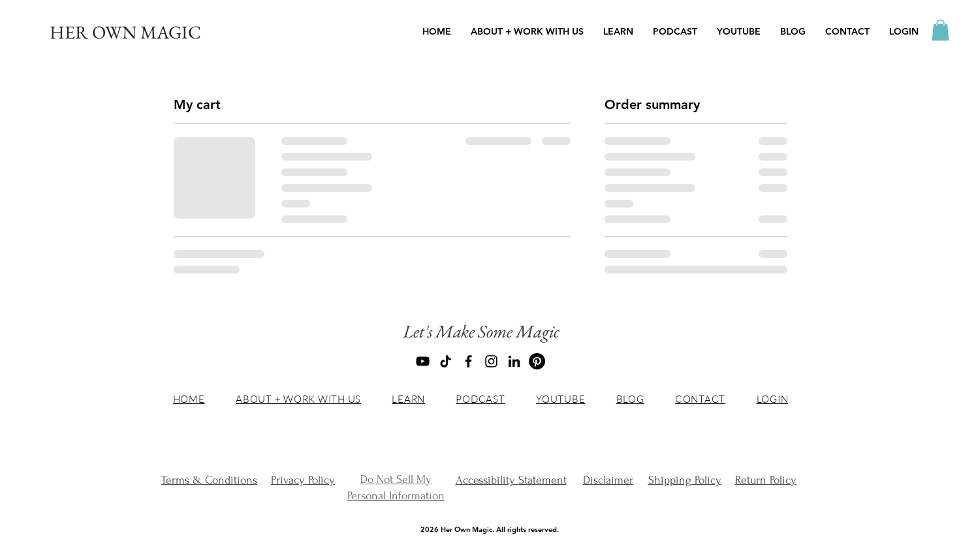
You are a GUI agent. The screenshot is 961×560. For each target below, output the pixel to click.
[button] (618, 32)
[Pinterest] (537, 361)
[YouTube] (423, 361)
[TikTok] (446, 361)
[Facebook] (468, 361)
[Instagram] (491, 361)
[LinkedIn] (514, 361)
